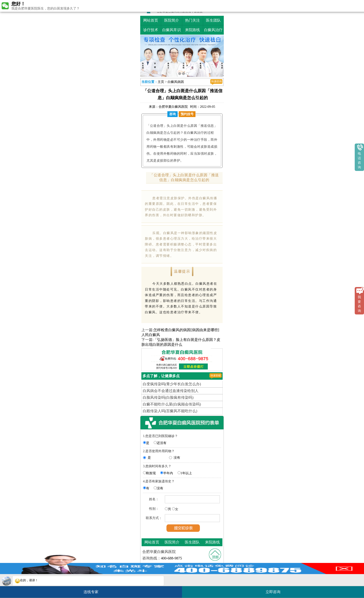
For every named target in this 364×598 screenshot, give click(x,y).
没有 (177, 458)
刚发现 (151, 473)
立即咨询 (275, 590)
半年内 (168, 473)
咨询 (172, 114)
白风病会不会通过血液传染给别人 (171, 391)
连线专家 (91, 592)
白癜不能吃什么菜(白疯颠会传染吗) (172, 404)
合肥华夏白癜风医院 (173, 107)
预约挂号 (187, 114)
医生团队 (213, 20)
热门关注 (192, 20)
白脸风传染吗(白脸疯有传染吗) (168, 397)
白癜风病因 (176, 82)
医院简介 (172, 20)
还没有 (162, 443)
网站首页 (151, 20)
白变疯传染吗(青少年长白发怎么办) (172, 384)
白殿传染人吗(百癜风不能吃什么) (170, 411)
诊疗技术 (151, 30)
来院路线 (192, 30)
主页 (161, 82)
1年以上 (186, 473)
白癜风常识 (172, 30)
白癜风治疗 (213, 30)
